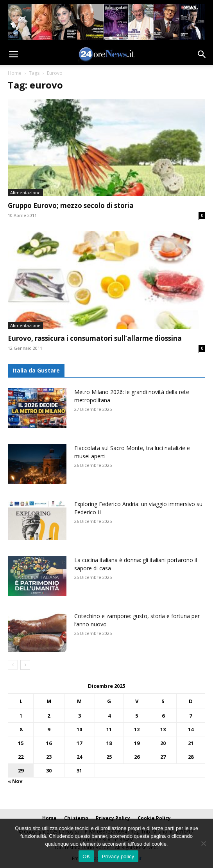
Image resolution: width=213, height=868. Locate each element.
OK (86, 856)
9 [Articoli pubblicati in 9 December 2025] (49, 729)
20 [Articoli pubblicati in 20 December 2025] (163, 743)
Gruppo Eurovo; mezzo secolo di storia (71, 205)
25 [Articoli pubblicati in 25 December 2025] (109, 757)
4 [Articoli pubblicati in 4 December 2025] (109, 716)
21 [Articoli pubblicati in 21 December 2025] (191, 743)
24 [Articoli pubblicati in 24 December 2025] (79, 757)
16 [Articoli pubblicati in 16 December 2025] (49, 743)
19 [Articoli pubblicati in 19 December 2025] (137, 743)
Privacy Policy (113, 818)
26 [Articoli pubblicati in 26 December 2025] (137, 757)
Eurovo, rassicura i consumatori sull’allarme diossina (95, 338)
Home (15, 73)
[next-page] (25, 665)
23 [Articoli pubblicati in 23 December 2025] (49, 757)
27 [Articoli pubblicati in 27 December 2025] (163, 757)
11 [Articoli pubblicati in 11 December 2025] (109, 729)
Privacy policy (118, 856)
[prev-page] (13, 665)
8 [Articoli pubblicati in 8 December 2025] (21, 729)
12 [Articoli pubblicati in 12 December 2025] (137, 729)
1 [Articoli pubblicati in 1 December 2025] (21, 716)
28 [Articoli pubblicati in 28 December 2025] (191, 757)
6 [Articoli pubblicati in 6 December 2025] (163, 716)
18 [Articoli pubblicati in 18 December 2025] (109, 743)
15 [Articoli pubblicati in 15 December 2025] (21, 743)
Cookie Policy (154, 818)
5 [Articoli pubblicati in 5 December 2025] (137, 716)
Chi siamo (76, 818)
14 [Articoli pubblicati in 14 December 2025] (191, 729)
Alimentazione (25, 193)
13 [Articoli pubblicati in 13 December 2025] (163, 729)
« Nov (15, 781)
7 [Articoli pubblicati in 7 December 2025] (191, 716)
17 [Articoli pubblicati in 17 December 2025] (79, 743)
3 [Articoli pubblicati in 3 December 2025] (80, 716)
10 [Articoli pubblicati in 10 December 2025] (79, 729)
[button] (13, 54)
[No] (203, 843)
